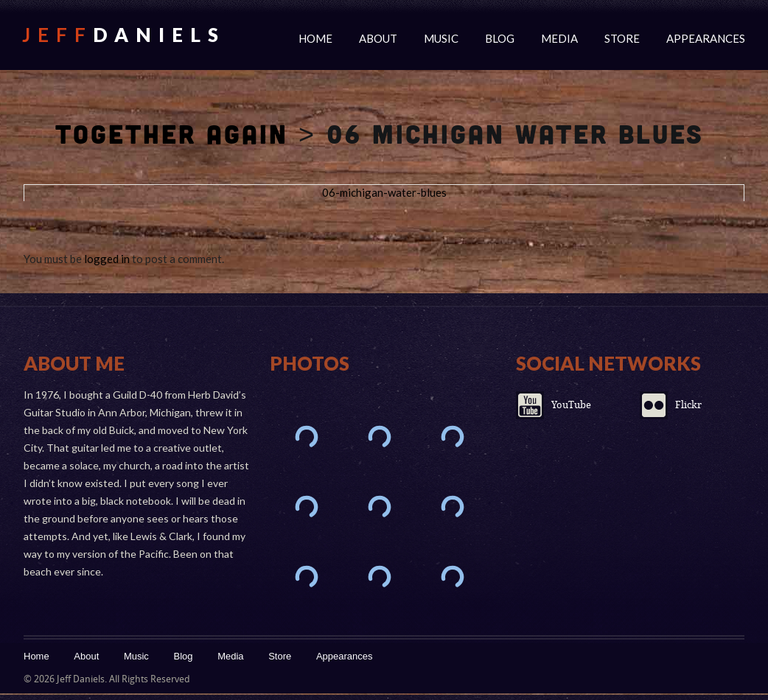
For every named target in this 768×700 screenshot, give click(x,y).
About (378, 38)
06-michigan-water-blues (384, 192)
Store (622, 38)
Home (315, 38)
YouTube (571, 405)
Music (441, 38)
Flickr (688, 405)
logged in (107, 259)
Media (559, 38)
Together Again (172, 133)
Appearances (706, 38)
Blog (500, 38)
